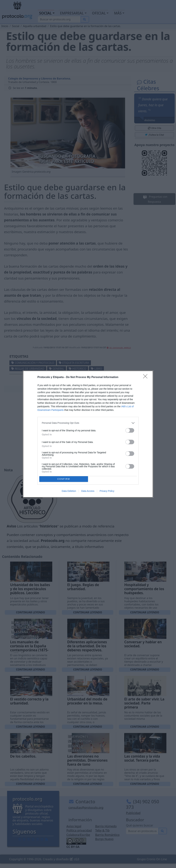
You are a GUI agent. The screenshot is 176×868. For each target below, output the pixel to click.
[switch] (130, 430)
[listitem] (88, 423)
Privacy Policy (107, 491)
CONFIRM (64, 479)
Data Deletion (69, 491)
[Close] (146, 377)
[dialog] (88, 434)
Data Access (88, 491)
